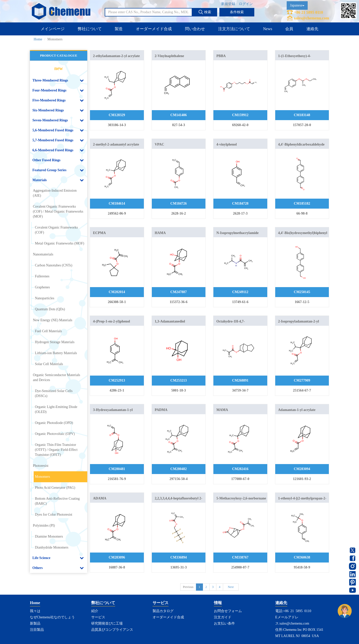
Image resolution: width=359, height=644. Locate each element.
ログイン (246, 4)
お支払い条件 (224, 623)
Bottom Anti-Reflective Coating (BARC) (57, 501)
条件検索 (237, 12)
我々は (35, 611)
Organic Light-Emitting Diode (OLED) (56, 409)
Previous (188, 587)
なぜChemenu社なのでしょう (52, 617)
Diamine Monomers (49, 536)
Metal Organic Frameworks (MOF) (60, 243)
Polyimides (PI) (44, 525)
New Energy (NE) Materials (53, 320)
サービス (98, 617)
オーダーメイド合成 (154, 29)
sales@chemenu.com (312, 18)
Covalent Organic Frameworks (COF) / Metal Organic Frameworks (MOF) (58, 211)
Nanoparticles (45, 298)
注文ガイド (223, 617)
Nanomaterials (43, 254)
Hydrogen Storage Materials (55, 342)
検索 (205, 12)
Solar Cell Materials (49, 364)
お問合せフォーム (228, 611)
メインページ (53, 29)
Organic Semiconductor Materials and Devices (56, 377)
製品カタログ (163, 611)
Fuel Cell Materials (48, 331)
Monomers (43, 477)
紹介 (95, 611)
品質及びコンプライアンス (112, 630)
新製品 (35, 623)
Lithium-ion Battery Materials (56, 353)
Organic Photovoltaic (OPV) (55, 434)
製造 (119, 29)
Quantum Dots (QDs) (50, 309)
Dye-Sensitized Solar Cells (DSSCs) (54, 393)
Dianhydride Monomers (52, 547)
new (59, 68)
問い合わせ (195, 29)
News (268, 29)
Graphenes (42, 287)
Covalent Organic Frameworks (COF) (56, 230)
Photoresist (41, 466)
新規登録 (228, 4)
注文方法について (234, 29)
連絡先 (312, 29)
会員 (289, 29)
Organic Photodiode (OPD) (54, 423)
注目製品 (37, 630)
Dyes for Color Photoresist (54, 515)
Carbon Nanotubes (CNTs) (54, 265)
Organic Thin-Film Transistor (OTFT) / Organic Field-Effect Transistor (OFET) (56, 450)
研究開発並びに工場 (107, 623)
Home (38, 39)
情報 (218, 603)
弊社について (90, 29)
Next (231, 587)
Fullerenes (42, 276)
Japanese (297, 5)
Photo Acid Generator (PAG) (55, 488)
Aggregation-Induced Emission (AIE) (55, 193)
